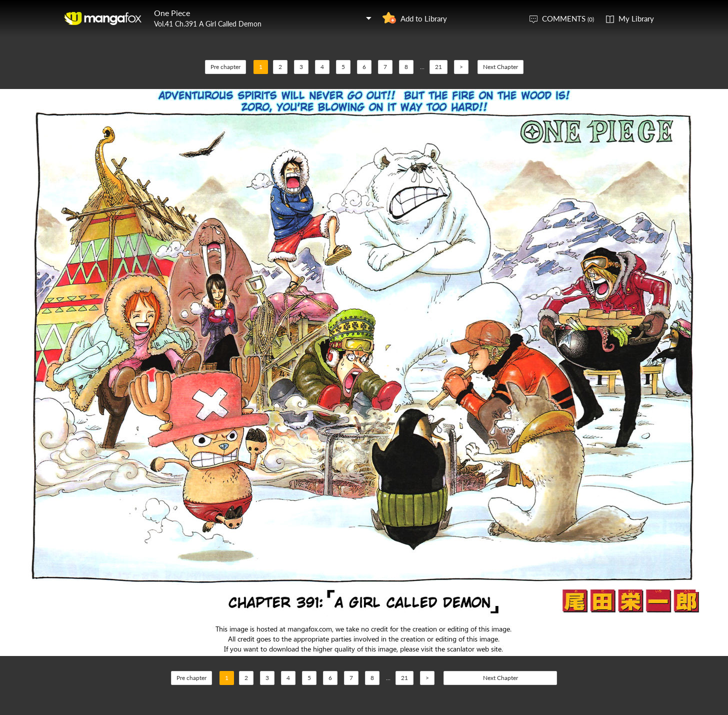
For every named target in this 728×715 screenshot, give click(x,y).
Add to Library (424, 18)
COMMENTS (568, 18)
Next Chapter (500, 67)
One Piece (172, 13)
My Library (636, 18)
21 (438, 67)
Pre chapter (225, 67)
